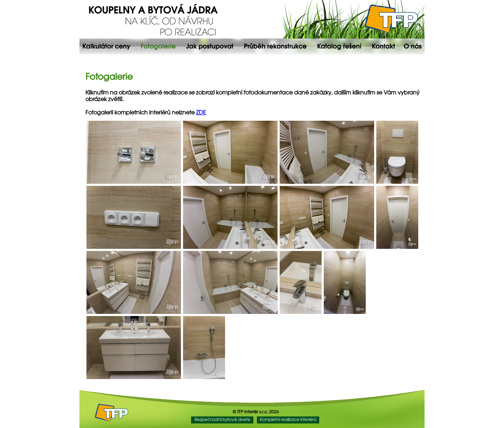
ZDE (201, 113)
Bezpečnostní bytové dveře (222, 420)
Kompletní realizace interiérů (288, 420)
